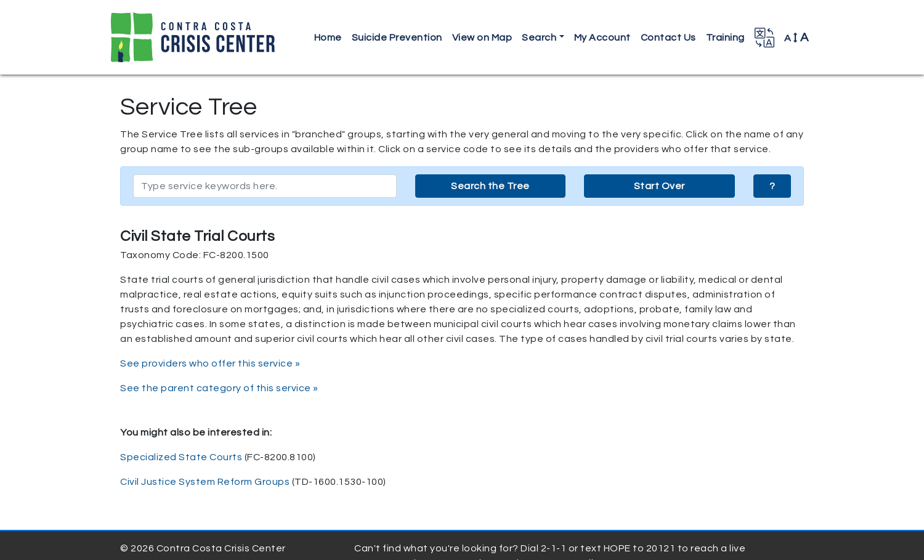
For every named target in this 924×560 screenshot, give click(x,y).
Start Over (659, 186)
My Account (602, 38)
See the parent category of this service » (219, 388)
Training (725, 38)
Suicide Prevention (397, 38)
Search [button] (539, 38)
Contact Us (668, 38)
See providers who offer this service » (210, 363)
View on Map (482, 38)
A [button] (796, 38)
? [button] (772, 186)
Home (328, 38)
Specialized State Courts (181, 457)
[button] (764, 38)
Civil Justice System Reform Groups (205, 482)
